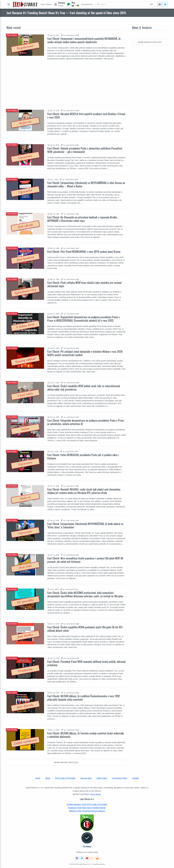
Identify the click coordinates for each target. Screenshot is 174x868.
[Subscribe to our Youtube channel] (87, 858)
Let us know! (95, 794)
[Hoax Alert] (46, 4)
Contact (136, 778)
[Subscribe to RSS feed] (92, 858)
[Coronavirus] (59, 4)
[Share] (160, 4)
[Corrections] (87, 4)
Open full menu (9, 4)
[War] (73, 4)
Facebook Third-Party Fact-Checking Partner (87, 808)
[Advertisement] (66, 80)
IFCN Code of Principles (65, 778)
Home (38, 778)
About (48, 778)
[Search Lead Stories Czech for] (122, 4)
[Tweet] (165, 4)
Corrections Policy (120, 778)
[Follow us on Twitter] (82, 858)
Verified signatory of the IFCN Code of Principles (87, 804)
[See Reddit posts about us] (97, 858)
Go (151, 4)
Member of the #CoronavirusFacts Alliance (87, 811)
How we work (86, 778)
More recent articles (66, 762)
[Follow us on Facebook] (77, 858)
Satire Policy (102, 778)
